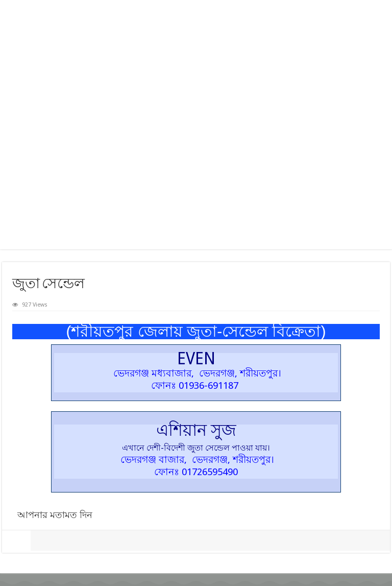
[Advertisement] (196, 157)
